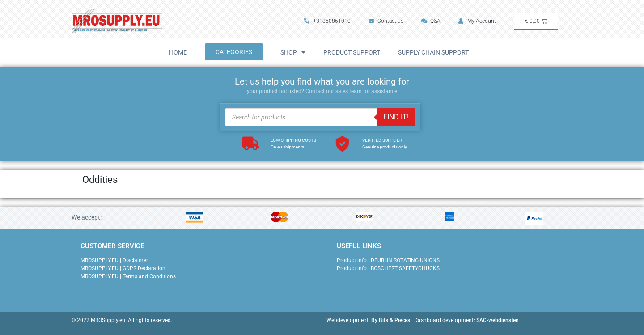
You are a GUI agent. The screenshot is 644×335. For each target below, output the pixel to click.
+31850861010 (327, 21)
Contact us (386, 21)
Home (178, 52)
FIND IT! (396, 117)
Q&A (431, 21)
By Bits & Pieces (391, 320)
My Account (477, 21)
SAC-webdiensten (498, 320)
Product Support (352, 52)
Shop (293, 52)
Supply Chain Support (433, 52)
